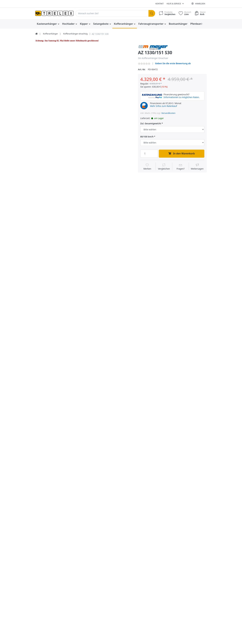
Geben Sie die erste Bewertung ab (173, 63)
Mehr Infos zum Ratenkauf (164, 106)
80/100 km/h (147, 137)
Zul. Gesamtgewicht (151, 124)
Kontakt (160, 4)
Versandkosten (168, 113)
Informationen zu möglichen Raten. (182, 97)
